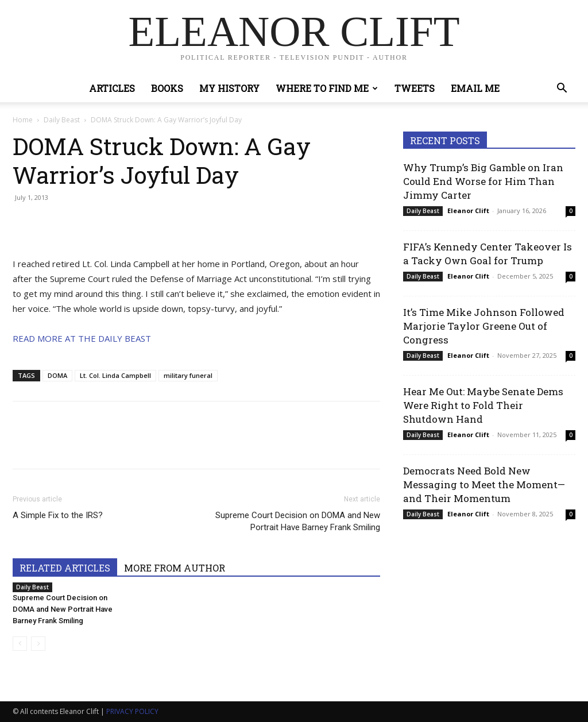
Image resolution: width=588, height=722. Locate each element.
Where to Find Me (327, 88)
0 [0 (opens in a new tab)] (571, 211)
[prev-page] (20, 644)
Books (167, 88)
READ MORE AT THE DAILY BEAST (82, 338)
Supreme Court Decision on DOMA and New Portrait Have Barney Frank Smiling (298, 521)
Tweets (415, 88)
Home (23, 120)
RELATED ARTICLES (65, 568)
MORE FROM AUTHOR (175, 568)
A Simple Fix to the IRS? (58, 515)
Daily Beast (62, 120)
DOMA (57, 375)
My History (229, 88)
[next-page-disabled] (38, 644)
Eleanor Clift (468, 211)
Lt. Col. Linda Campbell (115, 375)
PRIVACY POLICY (132, 711)
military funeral (188, 375)
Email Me (475, 88)
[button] (562, 89)
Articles (112, 88)
